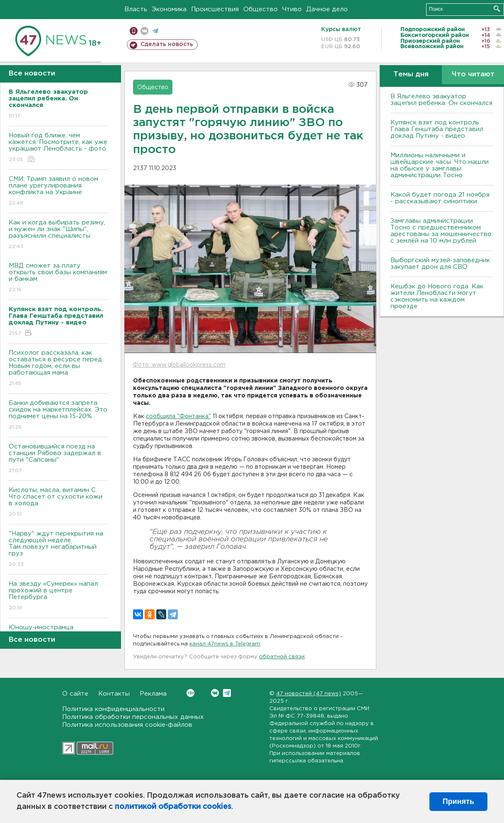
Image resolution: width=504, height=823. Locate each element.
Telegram (227, 693)
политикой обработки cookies (173, 807)
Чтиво (292, 9)
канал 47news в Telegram (225, 644)
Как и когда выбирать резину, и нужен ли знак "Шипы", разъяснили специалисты (58, 235)
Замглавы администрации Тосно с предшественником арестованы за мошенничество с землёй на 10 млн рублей (441, 231)
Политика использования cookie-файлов (127, 725)
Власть (136, 9)
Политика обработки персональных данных (133, 717)
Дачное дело (327, 9)
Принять (458, 801)
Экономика (169, 9)
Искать (497, 9)
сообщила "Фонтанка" (178, 416)
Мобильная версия (134, 31)
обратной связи (282, 657)
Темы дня (411, 74)
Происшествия (215, 9)
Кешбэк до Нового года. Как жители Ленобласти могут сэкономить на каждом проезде (437, 296)
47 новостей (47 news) (309, 694)
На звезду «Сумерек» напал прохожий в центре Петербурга (58, 596)
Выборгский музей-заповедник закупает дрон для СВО (440, 264)
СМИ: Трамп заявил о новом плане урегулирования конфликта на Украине (58, 191)
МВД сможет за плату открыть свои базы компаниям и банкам (58, 278)
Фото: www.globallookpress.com (179, 365)
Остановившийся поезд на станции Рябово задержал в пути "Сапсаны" (58, 459)
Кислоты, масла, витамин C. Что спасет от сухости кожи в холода (58, 503)
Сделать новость (167, 44)
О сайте (75, 694)
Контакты (114, 694)
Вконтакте (190, 693)
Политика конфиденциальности (113, 709)
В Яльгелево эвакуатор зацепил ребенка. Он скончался (441, 100)
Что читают (473, 74)
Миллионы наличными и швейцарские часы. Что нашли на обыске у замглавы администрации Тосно (440, 165)
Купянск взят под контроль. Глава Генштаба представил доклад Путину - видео (437, 129)
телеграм (155, 31)
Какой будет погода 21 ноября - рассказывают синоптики (440, 198)
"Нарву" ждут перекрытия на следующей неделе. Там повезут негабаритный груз (58, 549)
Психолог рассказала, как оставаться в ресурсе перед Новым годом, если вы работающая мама (58, 369)
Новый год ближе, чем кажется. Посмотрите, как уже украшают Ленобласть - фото (58, 148)
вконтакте (144, 31)
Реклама (153, 694)
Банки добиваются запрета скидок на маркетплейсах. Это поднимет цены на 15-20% (58, 415)
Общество (260, 9)
